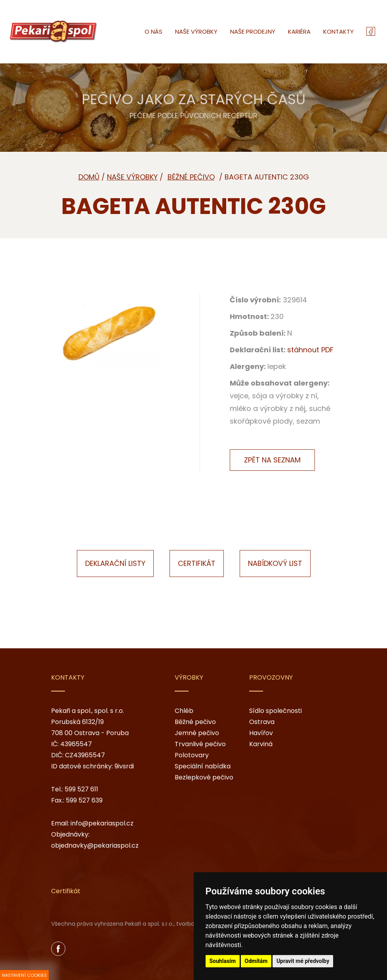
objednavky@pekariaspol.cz (95, 845)
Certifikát (197, 563)
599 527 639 (84, 800)
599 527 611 (81, 789)
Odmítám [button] (256, 961)
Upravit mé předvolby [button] (303, 961)
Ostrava (262, 722)
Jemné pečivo (197, 733)
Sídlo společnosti (275, 711)
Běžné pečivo (195, 722)
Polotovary (192, 755)
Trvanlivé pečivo (200, 744)
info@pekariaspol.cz (102, 823)
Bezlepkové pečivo (204, 777)
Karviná (261, 744)
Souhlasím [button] (223, 961)
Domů (89, 177)
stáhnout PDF (310, 350)
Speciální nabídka (203, 766)
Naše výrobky (132, 177)
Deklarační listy (115, 563)
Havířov (261, 733)
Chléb (184, 711)
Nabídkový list (275, 563)
